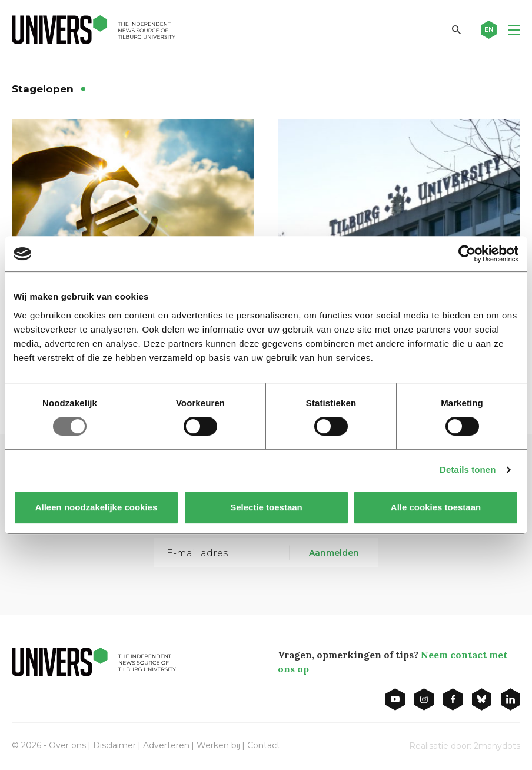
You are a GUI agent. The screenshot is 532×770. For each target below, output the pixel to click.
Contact (264, 745)
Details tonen (468, 469)
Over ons (67, 745)
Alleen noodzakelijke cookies (97, 507)
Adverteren (166, 745)
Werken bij (218, 745)
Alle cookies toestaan (436, 507)
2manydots (497, 746)
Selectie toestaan (266, 507)
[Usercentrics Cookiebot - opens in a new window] (467, 254)
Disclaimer (114, 745)
